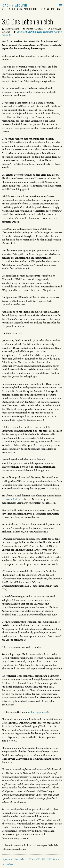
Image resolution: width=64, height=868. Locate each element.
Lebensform (48, 32)
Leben (40, 32)
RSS (49, 859)
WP (44, 859)
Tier (11, 35)
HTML (32, 859)
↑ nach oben (7, 864)
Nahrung (58, 32)
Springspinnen (39, 712)
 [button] (60, 5)
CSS (38, 859)
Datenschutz (20, 859)
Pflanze (5, 35)
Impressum (7, 859)
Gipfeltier (32, 32)
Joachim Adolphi (15, 5)
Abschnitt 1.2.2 (16, 499)
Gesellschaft (22, 32)
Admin (56, 859)
